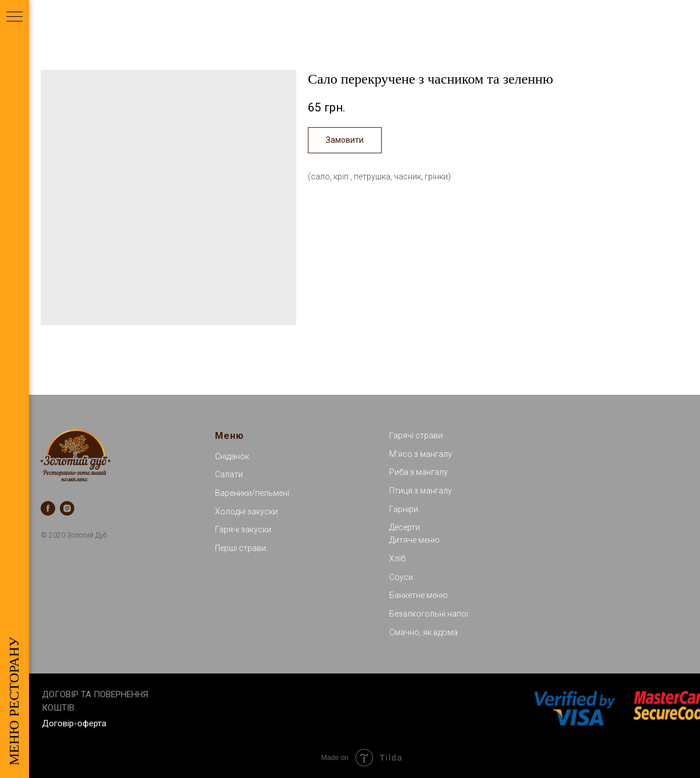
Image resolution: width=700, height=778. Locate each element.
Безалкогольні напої (429, 614)
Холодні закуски (246, 512)
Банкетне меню (419, 595)
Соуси (401, 577)
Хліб (397, 559)
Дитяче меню (414, 540)
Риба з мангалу (419, 472)
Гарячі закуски (243, 530)
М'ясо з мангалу (421, 454)
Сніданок (232, 456)
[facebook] (48, 508)
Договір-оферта (74, 723)
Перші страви (240, 548)
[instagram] (67, 508)
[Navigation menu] (15, 17)
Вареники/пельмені (252, 493)
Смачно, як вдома (423, 632)
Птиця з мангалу (421, 491)
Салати (229, 474)
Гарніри (404, 509)
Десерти (405, 527)
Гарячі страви (416, 435)
